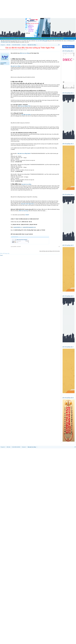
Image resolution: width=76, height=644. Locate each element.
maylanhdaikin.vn (18, 227)
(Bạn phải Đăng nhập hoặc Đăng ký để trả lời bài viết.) (50, 251)
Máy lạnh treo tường (10, 50)
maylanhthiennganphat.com (29, 227)
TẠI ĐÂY (27, 215)
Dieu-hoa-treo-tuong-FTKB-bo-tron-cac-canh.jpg (28, 240)
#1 (59, 247)
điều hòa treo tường (25, 53)
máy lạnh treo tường (26, 184)
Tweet (1, 255)
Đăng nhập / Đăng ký (68, 47)
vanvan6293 (21, 50)
